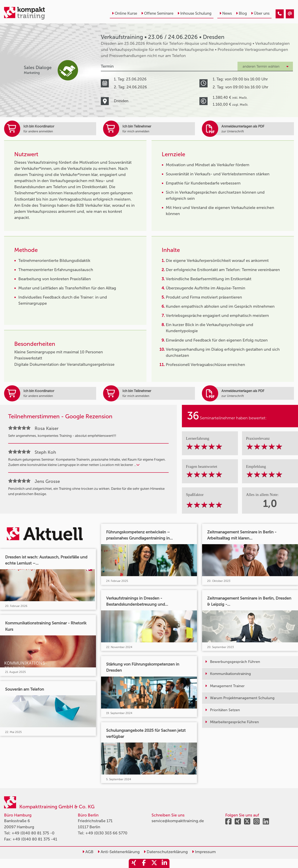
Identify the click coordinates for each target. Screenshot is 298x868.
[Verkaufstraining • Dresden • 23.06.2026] (280, 14)
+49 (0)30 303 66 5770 (106, 833)
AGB (88, 852)
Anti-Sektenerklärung (119, 852)
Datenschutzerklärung (166, 852)
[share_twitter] (154, 863)
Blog (241, 13)
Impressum (204, 852)
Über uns (260, 13)
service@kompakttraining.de (178, 821)
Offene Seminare (157, 13)
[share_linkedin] (164, 863)
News (226, 13)
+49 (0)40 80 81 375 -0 (33, 833)
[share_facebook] (144, 863)
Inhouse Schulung (194, 13)
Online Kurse (124, 13)
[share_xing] (134, 863)
